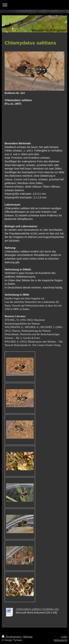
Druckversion (12, 637)
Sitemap (28, 637)
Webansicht (60, 640)
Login (64, 637)
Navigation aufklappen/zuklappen (34, 5)
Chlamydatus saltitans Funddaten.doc (37, 609)
